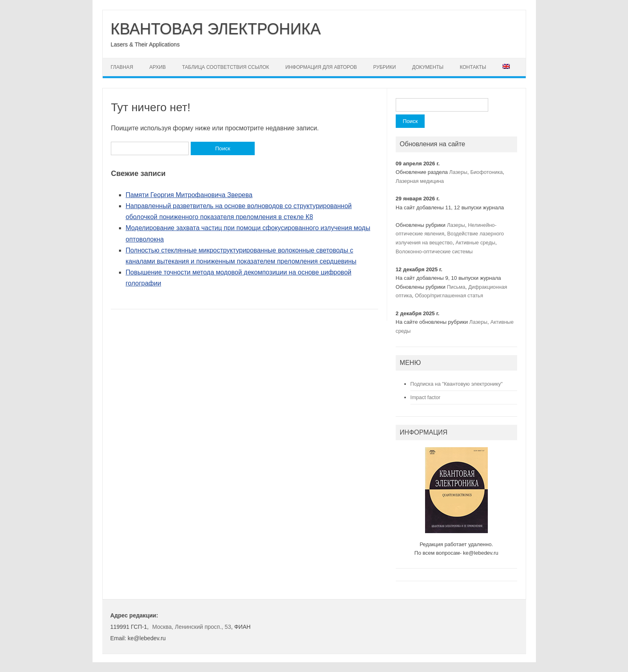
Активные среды (476, 243)
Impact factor (425, 397)
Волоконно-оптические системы (434, 251)
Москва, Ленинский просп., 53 (191, 627)
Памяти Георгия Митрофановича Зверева (189, 195)
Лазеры (458, 172)
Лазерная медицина (420, 181)
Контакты (473, 67)
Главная (122, 67)
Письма (456, 287)
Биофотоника (487, 172)
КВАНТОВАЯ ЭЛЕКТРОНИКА (216, 29)
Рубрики (385, 67)
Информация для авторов (321, 67)
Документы (428, 67)
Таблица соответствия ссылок (226, 67)
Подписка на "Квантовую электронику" (456, 384)
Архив (158, 67)
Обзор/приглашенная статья (449, 295)
